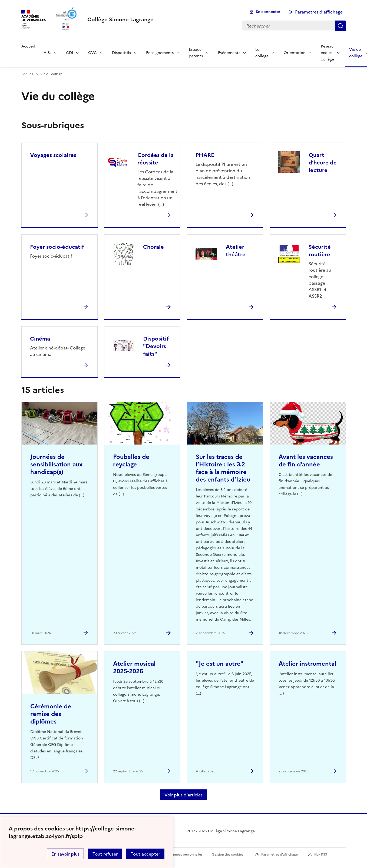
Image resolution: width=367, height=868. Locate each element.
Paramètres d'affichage (280, 854)
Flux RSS (321, 854)
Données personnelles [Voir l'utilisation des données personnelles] (185, 854)
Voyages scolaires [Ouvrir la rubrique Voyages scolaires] (53, 155)
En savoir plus (65, 854)
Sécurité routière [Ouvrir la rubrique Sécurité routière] (320, 251)
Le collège (262, 53)
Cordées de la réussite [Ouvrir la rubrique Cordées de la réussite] (156, 159)
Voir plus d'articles (183, 795)
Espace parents (196, 53)
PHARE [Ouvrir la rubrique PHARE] (205, 155)
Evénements (229, 53)
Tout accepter (145, 854)
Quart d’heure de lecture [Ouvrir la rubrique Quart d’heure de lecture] (323, 163)
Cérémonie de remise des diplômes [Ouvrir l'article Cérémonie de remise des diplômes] (51, 714)
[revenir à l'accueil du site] (120, 19)
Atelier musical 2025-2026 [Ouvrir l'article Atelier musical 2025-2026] (134, 667)
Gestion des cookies (227, 854)
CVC (92, 53)
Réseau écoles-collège (327, 53)
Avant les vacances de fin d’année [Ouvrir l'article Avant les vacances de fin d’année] (306, 461)
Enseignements (160, 53)
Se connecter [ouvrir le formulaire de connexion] (268, 12)
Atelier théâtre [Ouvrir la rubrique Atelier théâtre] (236, 251)
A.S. (47, 53)
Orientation (295, 53)
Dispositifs (121, 53)
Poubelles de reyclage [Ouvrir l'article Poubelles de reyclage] (131, 461)
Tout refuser (105, 854)
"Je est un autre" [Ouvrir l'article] (220, 664)
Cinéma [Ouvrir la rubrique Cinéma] (40, 339)
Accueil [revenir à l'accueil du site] (27, 74)
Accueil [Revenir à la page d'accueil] (28, 46)
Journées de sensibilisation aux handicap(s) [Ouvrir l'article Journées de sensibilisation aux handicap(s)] (56, 464)
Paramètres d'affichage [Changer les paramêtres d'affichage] (319, 12)
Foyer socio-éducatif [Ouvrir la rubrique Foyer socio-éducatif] (57, 247)
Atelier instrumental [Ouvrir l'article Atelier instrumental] (307, 664)
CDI (70, 53)
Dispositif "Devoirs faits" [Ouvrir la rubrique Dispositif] (156, 346)
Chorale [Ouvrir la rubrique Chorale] (153, 247)
